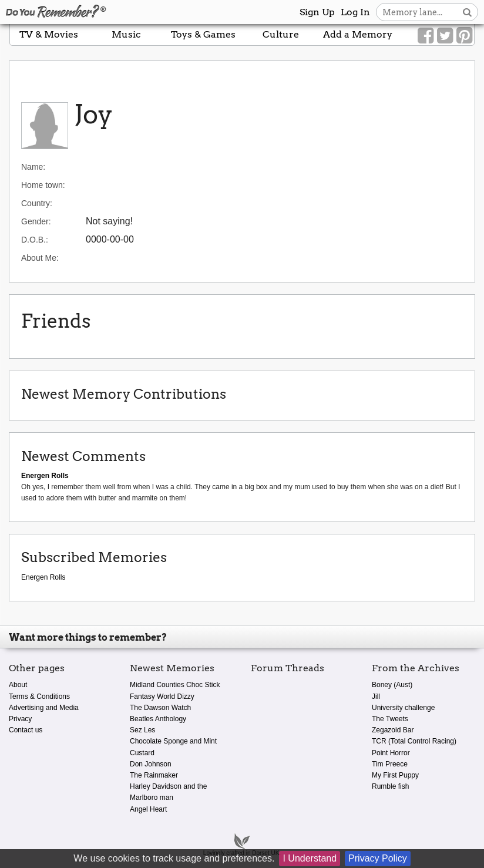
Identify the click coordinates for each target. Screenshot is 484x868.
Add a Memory (358, 34)
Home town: (43, 185)
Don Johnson (151, 764)
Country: (37, 203)
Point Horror (391, 753)
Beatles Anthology (158, 719)
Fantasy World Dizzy (162, 697)
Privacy (20, 719)
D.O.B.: (35, 240)
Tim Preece (390, 764)
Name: (33, 167)
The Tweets (390, 719)
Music (126, 34)
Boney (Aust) (392, 685)
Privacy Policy (378, 858)
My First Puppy (395, 775)
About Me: (40, 258)
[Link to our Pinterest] (464, 36)
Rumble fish (390, 786)
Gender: (36, 221)
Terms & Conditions (39, 697)
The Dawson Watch (160, 708)
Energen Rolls (43, 577)
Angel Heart (148, 809)
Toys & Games (203, 34)
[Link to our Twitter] (445, 36)
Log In (355, 12)
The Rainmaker (154, 775)
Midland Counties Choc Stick (175, 685)
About (18, 685)
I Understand (310, 858)
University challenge (403, 708)
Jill (376, 697)
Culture (281, 34)
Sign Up (317, 12)
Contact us (26, 730)
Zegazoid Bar (393, 730)
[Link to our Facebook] (426, 36)
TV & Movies (49, 34)
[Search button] (467, 12)
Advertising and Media (44, 708)
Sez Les (142, 730)
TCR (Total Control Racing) (414, 741)
